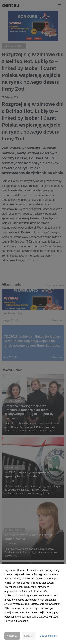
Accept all (12, 636)
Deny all (29, 636)
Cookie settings (48, 636)
